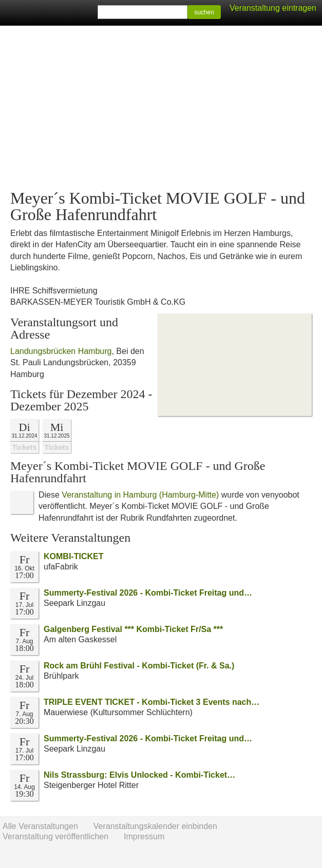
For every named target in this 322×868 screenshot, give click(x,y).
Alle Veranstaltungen (40, 826)
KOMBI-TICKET (73, 556)
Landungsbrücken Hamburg (61, 351)
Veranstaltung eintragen (273, 8)
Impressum (144, 836)
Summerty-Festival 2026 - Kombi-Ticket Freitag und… (148, 593)
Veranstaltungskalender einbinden (155, 826)
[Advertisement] (161, 108)
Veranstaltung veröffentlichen (55, 836)
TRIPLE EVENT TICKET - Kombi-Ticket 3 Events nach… (151, 702)
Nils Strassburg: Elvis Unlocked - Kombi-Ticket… (139, 775)
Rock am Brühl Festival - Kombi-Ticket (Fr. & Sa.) (139, 666)
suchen (204, 12)
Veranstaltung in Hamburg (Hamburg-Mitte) (140, 495)
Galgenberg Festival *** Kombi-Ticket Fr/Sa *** (133, 629)
